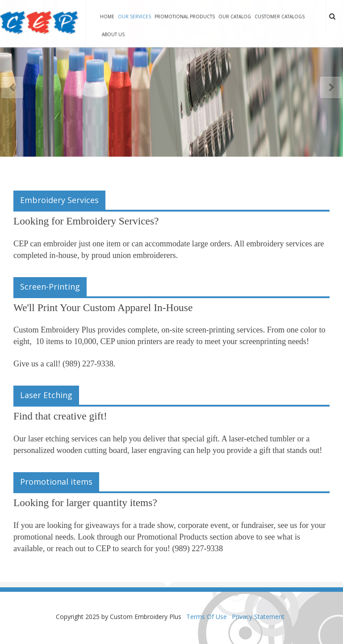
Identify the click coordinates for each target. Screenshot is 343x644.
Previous (12, 88)
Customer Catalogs (280, 17)
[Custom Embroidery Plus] (39, 23)
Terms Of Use (207, 617)
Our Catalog (235, 17)
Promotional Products (185, 17)
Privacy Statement (258, 617)
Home (107, 17)
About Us (113, 34)
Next (331, 88)
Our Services (134, 17)
